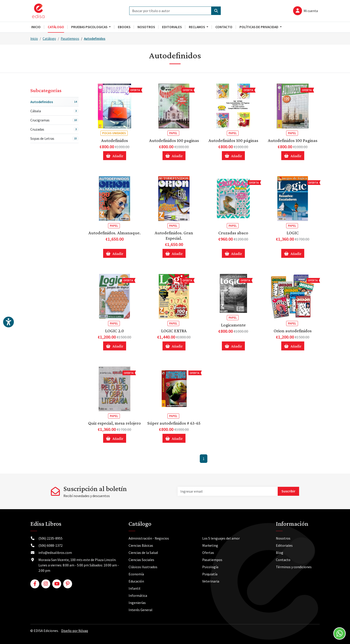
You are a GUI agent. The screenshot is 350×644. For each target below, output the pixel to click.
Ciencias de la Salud (143, 553)
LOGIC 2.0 (115, 331)
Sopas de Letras (54, 138)
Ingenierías (137, 603)
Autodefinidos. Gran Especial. (174, 235)
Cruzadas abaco (233, 233)
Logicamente (233, 325)
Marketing (210, 545)
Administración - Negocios (149, 538)
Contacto (283, 560)
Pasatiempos (70, 39)
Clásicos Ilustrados (143, 567)
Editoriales (284, 545)
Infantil (134, 588)
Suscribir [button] (288, 491)
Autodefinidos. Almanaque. (115, 233)
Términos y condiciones (294, 567)
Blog (280, 553)
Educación (136, 581)
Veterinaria (211, 581)
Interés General (141, 610)
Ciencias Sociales (141, 560)
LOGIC (293, 233)
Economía (136, 574)
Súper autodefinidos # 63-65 (174, 423)
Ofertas (208, 553)
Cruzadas (54, 129)
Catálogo (49, 39)
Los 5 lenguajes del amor (221, 538)
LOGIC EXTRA (174, 331)
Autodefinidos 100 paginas (174, 140)
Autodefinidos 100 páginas (233, 140)
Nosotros (283, 538)
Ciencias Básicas (141, 545)
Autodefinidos (95, 39)
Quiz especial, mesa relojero (115, 423)
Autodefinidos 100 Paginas (293, 140)
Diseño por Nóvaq (75, 631)
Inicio (34, 39)
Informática (138, 595)
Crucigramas (54, 120)
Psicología (210, 567)
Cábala (54, 111)
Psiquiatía (210, 574)
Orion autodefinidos (293, 331)
